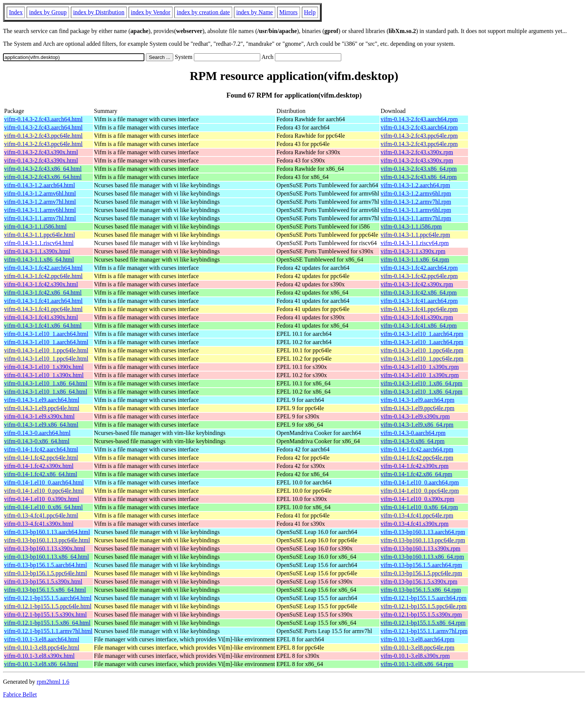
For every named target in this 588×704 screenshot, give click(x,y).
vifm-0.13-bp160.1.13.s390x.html (45, 548)
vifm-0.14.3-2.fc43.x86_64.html (43, 169)
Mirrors (289, 12)
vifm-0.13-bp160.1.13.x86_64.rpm (422, 557)
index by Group (48, 12)
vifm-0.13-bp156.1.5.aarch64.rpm (421, 565)
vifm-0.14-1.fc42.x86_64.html (41, 474)
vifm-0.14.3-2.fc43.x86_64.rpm (419, 169)
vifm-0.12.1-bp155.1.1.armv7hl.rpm (424, 631)
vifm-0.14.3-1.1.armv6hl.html (40, 210)
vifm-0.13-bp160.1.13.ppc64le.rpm (423, 540)
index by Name (255, 12)
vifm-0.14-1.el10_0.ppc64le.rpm (420, 491)
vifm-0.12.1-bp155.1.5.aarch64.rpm (424, 598)
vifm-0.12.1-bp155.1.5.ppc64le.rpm (424, 606)
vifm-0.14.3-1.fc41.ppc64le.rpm (419, 309)
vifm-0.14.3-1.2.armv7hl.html (40, 202)
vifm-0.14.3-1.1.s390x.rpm (413, 251)
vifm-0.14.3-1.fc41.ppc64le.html (43, 309)
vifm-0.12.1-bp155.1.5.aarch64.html (48, 598)
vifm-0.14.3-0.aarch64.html (37, 433)
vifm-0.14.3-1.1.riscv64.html (39, 243)
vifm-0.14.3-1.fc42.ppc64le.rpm (419, 276)
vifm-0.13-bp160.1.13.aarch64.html (47, 532)
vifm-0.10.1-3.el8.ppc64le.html (42, 648)
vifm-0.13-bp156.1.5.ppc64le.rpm (421, 573)
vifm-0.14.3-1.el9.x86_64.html (41, 425)
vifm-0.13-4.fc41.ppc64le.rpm (417, 515)
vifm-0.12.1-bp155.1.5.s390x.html (45, 614)
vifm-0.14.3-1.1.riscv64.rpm (415, 243)
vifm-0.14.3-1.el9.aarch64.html (42, 400)
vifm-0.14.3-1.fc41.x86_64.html (43, 326)
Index (16, 12)
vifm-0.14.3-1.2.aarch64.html (40, 185)
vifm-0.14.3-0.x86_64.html (37, 441)
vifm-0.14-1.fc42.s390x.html (39, 466)
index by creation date (203, 12)
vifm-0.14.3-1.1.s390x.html (37, 251)
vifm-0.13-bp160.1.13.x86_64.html (46, 557)
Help (310, 12)
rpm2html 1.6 (53, 682)
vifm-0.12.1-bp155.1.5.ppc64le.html (48, 606)
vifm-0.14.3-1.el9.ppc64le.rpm (418, 408)
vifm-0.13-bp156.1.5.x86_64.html (45, 590)
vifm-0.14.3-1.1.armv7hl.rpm (416, 218)
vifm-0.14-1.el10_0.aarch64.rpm (420, 482)
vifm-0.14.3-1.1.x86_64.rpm (415, 259)
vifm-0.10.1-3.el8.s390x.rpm (415, 656)
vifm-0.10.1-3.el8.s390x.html (39, 656)
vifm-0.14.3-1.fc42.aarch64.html (43, 268)
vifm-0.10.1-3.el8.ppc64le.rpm (418, 648)
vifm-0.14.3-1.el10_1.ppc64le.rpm (422, 350)
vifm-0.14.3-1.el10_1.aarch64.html (46, 334)
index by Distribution (99, 12)
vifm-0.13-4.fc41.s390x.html (39, 524)
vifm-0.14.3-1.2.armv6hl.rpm (416, 193)
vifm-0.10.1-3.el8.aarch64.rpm (418, 639)
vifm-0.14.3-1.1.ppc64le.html (40, 235)
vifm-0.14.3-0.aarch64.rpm (413, 433)
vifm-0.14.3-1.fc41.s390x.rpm (417, 317)
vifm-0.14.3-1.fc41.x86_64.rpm (419, 326)
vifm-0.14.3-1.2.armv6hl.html (40, 193)
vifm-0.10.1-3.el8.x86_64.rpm (417, 664)
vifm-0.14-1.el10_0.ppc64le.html (44, 491)
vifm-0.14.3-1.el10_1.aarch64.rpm (422, 334)
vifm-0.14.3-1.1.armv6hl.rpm (416, 210)
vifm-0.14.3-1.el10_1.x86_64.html (46, 383)
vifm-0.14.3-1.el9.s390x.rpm (415, 416)
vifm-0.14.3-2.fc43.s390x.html (41, 152)
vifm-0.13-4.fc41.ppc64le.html (41, 515)
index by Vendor (151, 12)
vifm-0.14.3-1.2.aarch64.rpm (415, 185)
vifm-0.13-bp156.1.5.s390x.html (43, 581)
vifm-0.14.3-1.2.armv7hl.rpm (416, 202)
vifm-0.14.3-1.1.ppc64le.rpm (415, 235)
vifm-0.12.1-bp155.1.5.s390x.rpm (421, 614)
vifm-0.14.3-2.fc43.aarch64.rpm (419, 119)
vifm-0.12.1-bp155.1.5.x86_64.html (47, 623)
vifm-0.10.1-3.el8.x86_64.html (41, 664)
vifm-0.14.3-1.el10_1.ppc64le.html (46, 350)
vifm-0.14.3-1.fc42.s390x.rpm (417, 284)
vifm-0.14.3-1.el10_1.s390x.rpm (420, 367)
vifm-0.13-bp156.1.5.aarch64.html (46, 565)
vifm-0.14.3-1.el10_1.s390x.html (44, 367)
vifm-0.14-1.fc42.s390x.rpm (415, 466)
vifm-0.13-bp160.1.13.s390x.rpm (421, 548)
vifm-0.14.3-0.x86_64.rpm (413, 441)
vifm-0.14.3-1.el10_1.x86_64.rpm (421, 383)
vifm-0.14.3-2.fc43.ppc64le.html (43, 136)
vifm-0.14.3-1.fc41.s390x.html (41, 317)
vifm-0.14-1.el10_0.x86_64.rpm (419, 507)
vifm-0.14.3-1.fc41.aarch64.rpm (419, 301)
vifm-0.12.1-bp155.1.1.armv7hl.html (48, 631)
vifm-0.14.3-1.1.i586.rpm (411, 226)
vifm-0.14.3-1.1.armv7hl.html (40, 218)
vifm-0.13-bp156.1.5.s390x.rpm (419, 581)
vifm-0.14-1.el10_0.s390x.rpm (417, 499)
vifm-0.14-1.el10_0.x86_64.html (43, 507)
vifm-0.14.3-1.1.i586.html (35, 226)
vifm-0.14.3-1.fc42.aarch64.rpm (419, 268)
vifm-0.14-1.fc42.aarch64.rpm (417, 449)
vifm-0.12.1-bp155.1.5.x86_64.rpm (423, 623)
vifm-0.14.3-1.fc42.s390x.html (41, 284)
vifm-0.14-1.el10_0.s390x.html (42, 499)
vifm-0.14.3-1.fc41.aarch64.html (43, 301)
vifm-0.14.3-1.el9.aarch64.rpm (418, 400)
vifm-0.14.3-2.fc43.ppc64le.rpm (419, 136)
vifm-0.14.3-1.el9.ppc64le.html (42, 408)
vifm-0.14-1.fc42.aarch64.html (41, 449)
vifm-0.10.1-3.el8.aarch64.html (42, 639)
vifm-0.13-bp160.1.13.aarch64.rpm (423, 532)
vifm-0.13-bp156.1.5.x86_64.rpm (421, 590)
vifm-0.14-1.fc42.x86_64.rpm (416, 474)
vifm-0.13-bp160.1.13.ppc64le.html (47, 540)
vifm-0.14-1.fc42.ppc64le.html (41, 458)
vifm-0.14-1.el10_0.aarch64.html (44, 482)
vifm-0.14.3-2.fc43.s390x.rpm (417, 152)
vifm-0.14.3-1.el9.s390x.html (39, 416)
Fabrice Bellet (20, 694)
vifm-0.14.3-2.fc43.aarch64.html (43, 119)
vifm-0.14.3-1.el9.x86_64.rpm (417, 425)
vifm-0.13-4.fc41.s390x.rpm (415, 524)
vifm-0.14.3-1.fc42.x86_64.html (43, 293)
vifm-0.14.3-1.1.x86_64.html (39, 259)
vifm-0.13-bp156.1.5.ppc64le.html (46, 573)
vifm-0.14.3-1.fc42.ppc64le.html (43, 276)
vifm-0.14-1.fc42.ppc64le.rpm (417, 458)
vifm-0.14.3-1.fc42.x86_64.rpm (419, 293)
